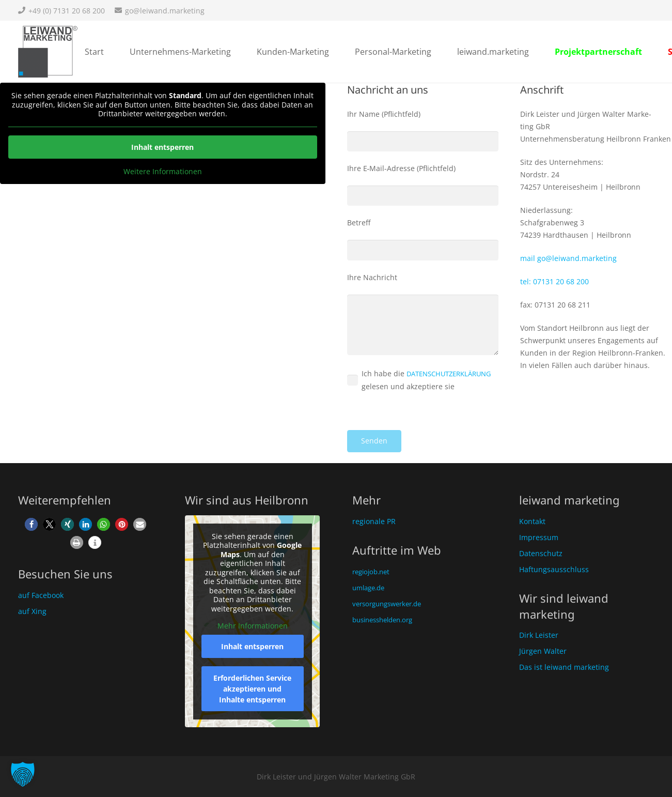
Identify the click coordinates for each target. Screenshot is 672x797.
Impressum (539, 537)
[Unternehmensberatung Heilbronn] (48, 52)
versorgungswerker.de (387, 604)
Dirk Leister (539, 635)
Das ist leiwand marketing (564, 667)
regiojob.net (371, 572)
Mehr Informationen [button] (253, 626)
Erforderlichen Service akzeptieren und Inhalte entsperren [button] (252, 688)
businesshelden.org (382, 620)
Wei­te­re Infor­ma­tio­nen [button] (163, 172)
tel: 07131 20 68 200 (554, 281)
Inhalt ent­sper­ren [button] (162, 147)
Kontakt (532, 521)
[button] (31, 524)
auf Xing (32, 611)
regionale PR (374, 521)
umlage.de (368, 588)
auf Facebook (41, 595)
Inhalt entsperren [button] (252, 646)
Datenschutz (541, 553)
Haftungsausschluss (554, 569)
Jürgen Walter (543, 651)
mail (568, 258)
